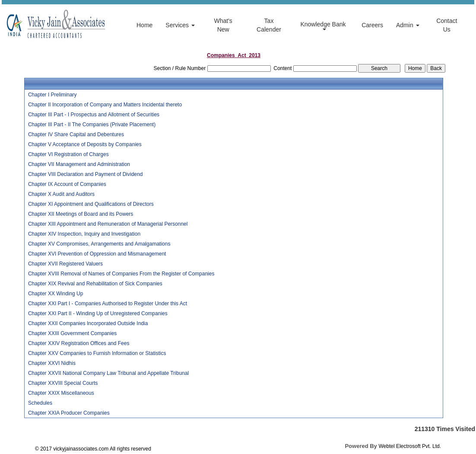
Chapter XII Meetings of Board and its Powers (81, 214)
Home (144, 25)
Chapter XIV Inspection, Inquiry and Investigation (84, 234)
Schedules (40, 403)
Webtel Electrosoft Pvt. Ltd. (410, 446)
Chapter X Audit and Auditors (61, 194)
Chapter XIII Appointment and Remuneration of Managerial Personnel (108, 224)
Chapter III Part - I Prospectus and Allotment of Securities (94, 115)
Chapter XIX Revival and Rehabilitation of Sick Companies (95, 284)
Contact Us (447, 25)
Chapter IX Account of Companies (67, 184)
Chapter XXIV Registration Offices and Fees (79, 343)
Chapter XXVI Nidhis (52, 363)
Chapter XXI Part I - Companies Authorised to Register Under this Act (108, 304)
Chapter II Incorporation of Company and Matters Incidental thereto (105, 105)
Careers (372, 25)
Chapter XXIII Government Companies (72, 333)
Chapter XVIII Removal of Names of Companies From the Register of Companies (121, 274)
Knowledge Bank (324, 26)
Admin (408, 25)
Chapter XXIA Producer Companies (69, 413)
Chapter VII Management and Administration (79, 164)
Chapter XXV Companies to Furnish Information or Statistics (97, 353)
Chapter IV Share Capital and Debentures (76, 134)
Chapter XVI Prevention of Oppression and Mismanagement (97, 254)
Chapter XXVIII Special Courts (63, 383)
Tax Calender (269, 25)
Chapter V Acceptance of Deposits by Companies (85, 144)
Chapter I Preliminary (52, 95)
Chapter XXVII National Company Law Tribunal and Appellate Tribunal (108, 373)
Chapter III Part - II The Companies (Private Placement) (92, 125)
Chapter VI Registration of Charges (68, 154)
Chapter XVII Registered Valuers (65, 264)
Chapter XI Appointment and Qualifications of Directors (91, 204)
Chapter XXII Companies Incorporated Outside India (88, 323)
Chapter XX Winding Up (56, 294)
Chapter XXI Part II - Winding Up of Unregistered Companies (98, 313)
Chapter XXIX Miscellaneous (61, 393)
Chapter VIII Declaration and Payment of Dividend (85, 174)
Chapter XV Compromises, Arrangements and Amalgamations (99, 244)
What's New (223, 25)
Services (180, 25)
